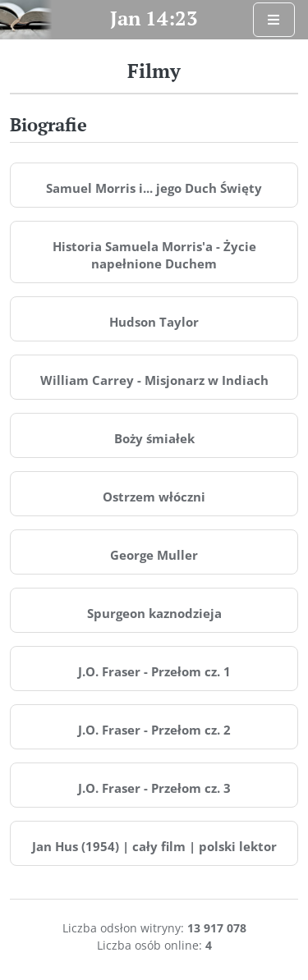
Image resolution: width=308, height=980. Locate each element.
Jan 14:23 (154, 18)
